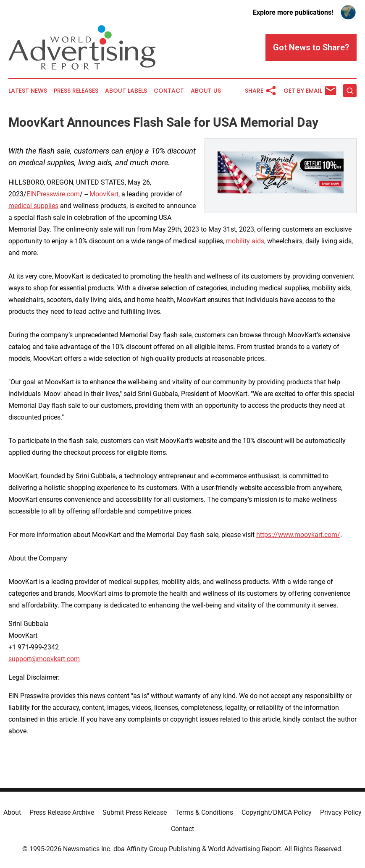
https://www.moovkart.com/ (298, 535)
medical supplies (33, 206)
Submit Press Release (135, 812)
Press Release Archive (62, 812)
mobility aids (245, 241)
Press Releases (76, 91)
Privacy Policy (341, 812)
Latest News (28, 91)
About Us (206, 91)
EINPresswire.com (53, 194)
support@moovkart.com (44, 659)
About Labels (126, 91)
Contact (169, 91)
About (12, 812)
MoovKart (104, 194)
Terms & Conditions (204, 812)
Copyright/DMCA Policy (277, 812)
